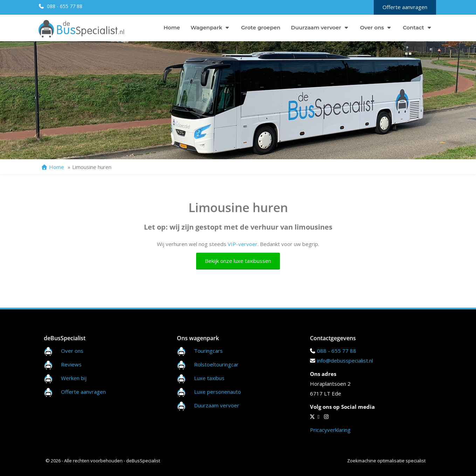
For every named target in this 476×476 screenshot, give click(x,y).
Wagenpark (211, 27)
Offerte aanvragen (405, 7)
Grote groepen (261, 27)
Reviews (63, 364)
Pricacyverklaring (330, 430)
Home (172, 27)
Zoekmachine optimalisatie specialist (386, 461)
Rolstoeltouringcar (208, 364)
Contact (418, 27)
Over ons (376, 27)
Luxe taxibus (201, 378)
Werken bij (65, 378)
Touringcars (208, 351)
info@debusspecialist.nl (345, 360)
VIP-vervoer (243, 244)
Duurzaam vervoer (320, 27)
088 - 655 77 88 (64, 6)
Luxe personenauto (218, 392)
